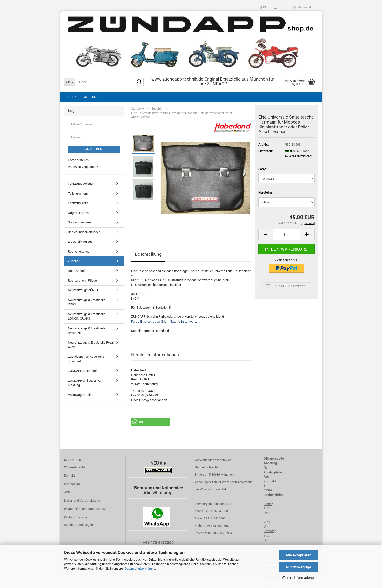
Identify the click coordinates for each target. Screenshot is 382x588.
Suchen (71, 97)
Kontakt (69, 476)
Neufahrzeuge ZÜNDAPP (85, 290)
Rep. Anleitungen (80, 251)
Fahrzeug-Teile (78, 203)
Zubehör (74, 261)
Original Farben (78, 213)
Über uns (91, 97)
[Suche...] (69, 82)
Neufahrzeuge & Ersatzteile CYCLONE (87, 331)
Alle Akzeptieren (299, 555)
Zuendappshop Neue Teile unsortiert (86, 359)
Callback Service (76, 517)
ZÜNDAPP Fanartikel (82, 371)
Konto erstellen (78, 160)
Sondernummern (79, 222)
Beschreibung (148, 254)
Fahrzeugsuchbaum (82, 184)
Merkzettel (302, 7)
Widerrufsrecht (74, 467)
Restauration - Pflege (82, 281)
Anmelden (94, 149)
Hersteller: (266, 192)
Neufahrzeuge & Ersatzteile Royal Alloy (91, 345)
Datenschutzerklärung (140, 569)
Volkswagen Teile (80, 395)
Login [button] (280, 7)
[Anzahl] (286, 235)
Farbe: (263, 169)
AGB (67, 492)
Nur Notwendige (299, 567)
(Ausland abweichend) (299, 156)
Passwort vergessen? (83, 167)
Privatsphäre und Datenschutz (85, 509)
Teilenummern (78, 193)
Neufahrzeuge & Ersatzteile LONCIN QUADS (87, 316)
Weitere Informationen (299, 578)
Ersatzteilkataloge (80, 242)
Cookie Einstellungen (78, 525)
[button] (263, 7)
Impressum (72, 484)
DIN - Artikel (76, 271)
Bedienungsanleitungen (84, 232)
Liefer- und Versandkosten (82, 501)
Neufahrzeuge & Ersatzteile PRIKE (87, 302)
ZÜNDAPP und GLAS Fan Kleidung (85, 383)
